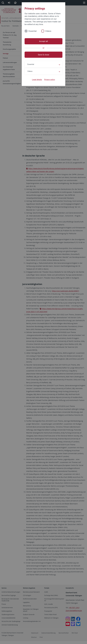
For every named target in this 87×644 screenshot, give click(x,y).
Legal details (37, 80)
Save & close (44, 55)
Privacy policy (50, 80)
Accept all (43, 41)
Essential (33, 31)
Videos (48, 31)
